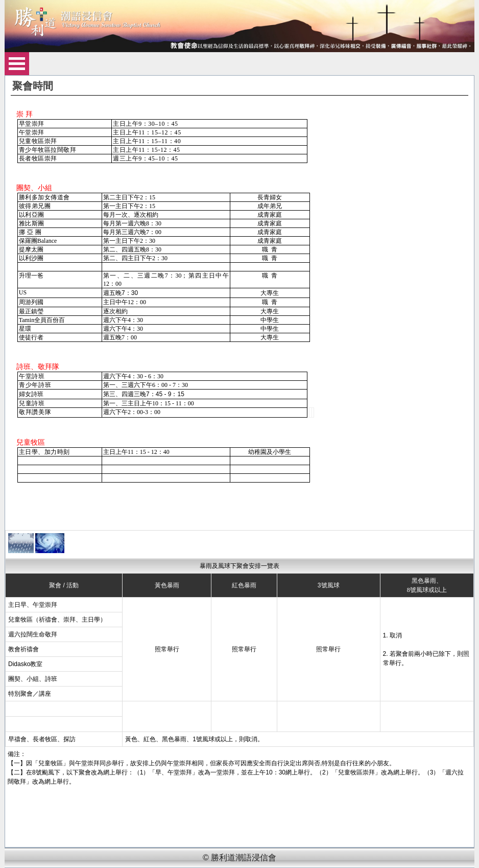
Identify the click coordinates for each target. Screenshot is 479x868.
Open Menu (17, 64)
